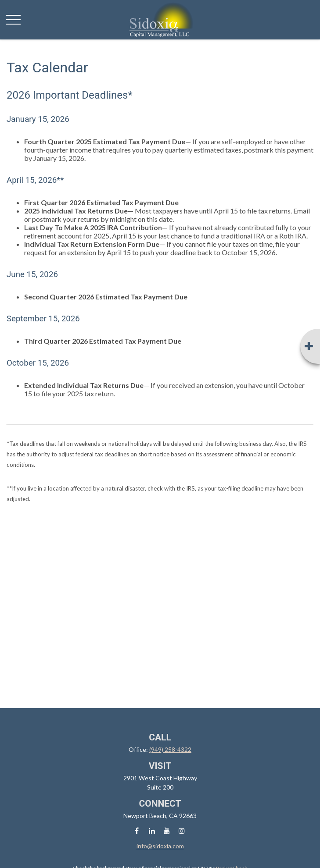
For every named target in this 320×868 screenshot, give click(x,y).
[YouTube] (167, 831)
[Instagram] (182, 831)
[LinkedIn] (152, 831)
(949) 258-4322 (170, 749)
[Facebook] (137, 831)
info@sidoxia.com (160, 846)
